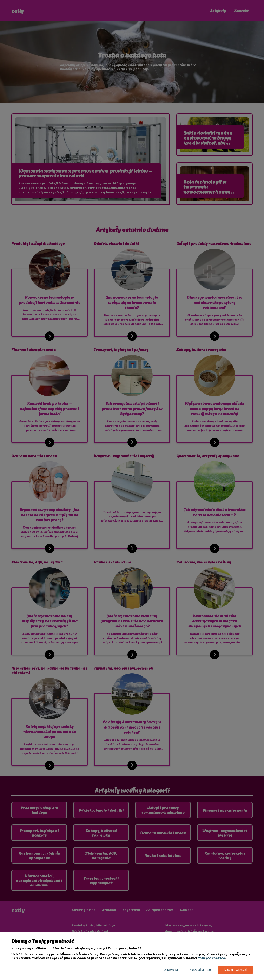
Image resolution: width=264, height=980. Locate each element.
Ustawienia (171, 970)
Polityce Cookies (211, 957)
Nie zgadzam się (200, 970)
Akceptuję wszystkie (235, 970)
